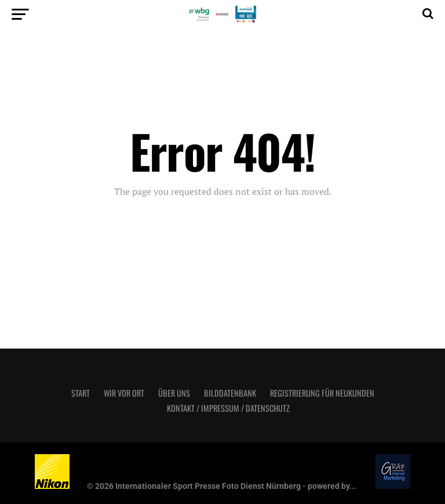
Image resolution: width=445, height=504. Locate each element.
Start (81, 393)
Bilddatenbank (230, 393)
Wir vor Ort (124, 393)
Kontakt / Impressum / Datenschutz (228, 408)
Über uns (174, 393)
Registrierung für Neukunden (322, 393)
